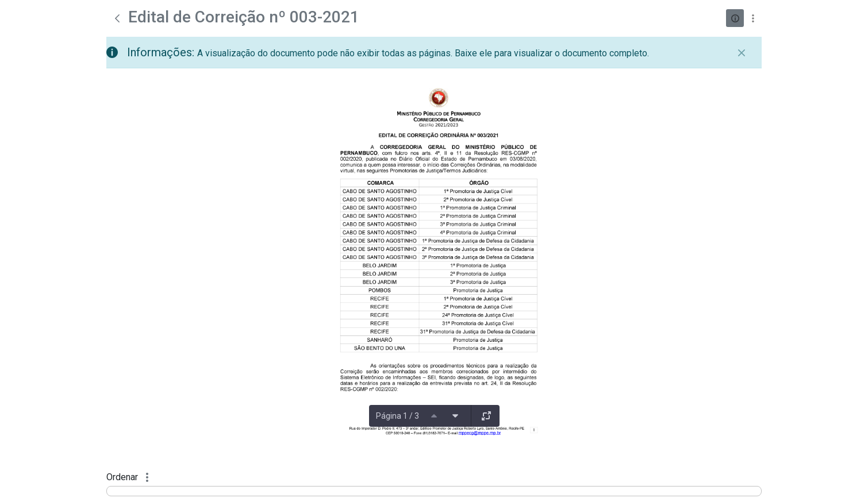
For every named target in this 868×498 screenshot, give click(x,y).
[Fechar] (742, 53)
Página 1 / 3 (397, 416)
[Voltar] (117, 18)
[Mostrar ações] (753, 18)
